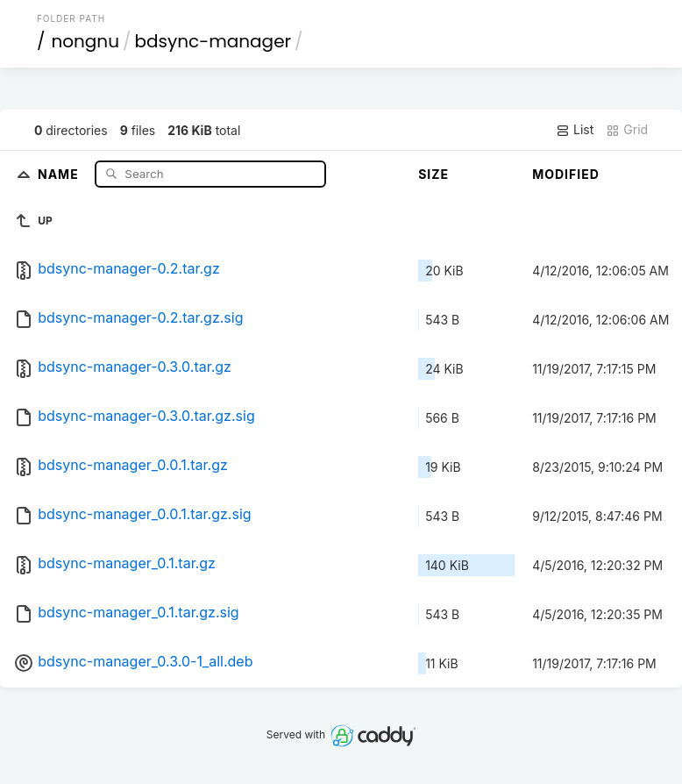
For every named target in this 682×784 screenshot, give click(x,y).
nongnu (85, 41)
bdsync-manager (213, 41)
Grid (627, 130)
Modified (566, 174)
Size (433, 174)
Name (60, 173)
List (575, 130)
